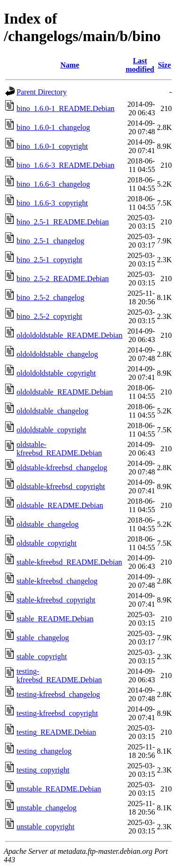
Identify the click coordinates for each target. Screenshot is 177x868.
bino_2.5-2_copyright (49, 316)
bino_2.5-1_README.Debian (63, 222)
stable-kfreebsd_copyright (56, 600)
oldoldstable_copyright (51, 430)
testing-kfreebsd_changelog (58, 694)
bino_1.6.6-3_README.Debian (66, 165)
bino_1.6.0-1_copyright (52, 146)
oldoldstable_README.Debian (65, 392)
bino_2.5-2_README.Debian (63, 279)
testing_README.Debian (56, 732)
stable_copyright (42, 657)
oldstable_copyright (46, 543)
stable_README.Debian (55, 619)
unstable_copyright (46, 827)
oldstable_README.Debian (60, 505)
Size (164, 65)
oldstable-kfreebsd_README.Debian (59, 449)
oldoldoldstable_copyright (56, 373)
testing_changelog (44, 751)
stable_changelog (43, 638)
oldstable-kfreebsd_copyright (61, 486)
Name (70, 65)
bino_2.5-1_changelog (51, 241)
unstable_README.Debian (59, 789)
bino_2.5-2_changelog (51, 297)
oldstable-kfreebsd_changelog (62, 468)
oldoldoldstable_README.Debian (69, 335)
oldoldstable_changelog (52, 411)
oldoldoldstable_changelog (57, 354)
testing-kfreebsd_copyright (57, 713)
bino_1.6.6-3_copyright (52, 203)
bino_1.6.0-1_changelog (53, 127)
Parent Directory (42, 92)
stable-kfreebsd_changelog (57, 581)
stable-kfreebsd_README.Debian (69, 562)
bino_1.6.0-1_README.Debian (66, 108)
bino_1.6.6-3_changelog (53, 184)
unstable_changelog (46, 808)
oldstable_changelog (48, 524)
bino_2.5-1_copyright (49, 260)
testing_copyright (43, 770)
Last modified (140, 65)
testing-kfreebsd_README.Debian (59, 675)
